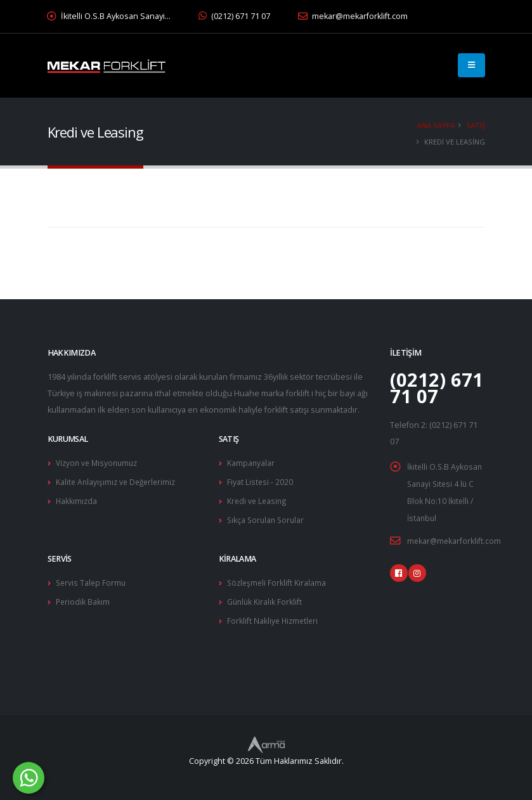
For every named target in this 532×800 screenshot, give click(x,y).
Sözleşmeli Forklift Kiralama (278, 580)
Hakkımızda (77, 499)
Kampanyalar (251, 462)
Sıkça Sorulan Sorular (267, 518)
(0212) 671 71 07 (234, 16)
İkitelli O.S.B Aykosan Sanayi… (109, 16)
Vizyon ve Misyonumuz (99, 462)
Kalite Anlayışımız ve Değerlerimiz (118, 481)
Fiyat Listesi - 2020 (260, 481)
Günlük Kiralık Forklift (265, 598)
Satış (476, 125)
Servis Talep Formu (92, 580)
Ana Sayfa (436, 125)
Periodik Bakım (83, 598)
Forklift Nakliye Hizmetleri (274, 616)
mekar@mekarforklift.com (353, 16)
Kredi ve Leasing (258, 499)
